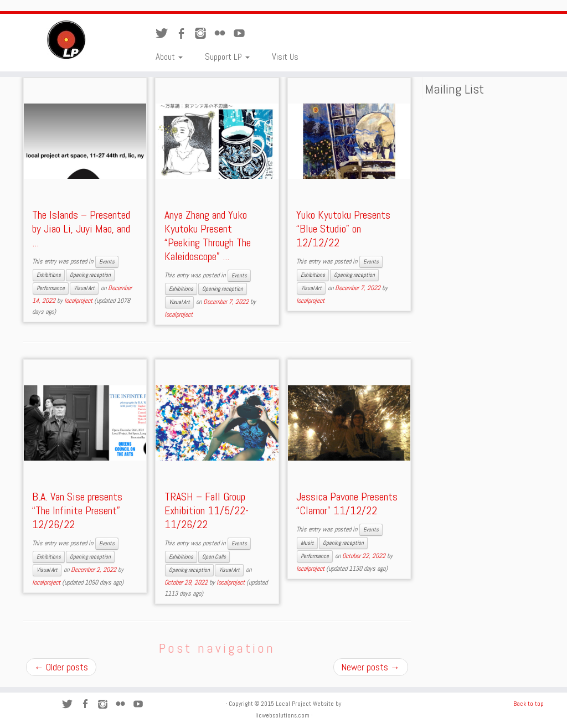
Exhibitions (49, 275)
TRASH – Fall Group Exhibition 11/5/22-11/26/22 (207, 510)
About (169, 56)
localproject (78, 301)
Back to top (529, 704)
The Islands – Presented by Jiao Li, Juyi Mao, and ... (81, 229)
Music (307, 543)
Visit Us (285, 56)
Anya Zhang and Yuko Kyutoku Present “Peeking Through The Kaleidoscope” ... (208, 236)
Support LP (227, 56)
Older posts (61, 667)
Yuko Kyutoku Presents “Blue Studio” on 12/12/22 (343, 229)
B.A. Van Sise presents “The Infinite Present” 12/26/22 (77, 510)
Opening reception (90, 275)
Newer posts (371, 667)
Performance (51, 288)
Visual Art (84, 288)
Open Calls (214, 557)
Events (107, 262)
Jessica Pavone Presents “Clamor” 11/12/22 (347, 504)
